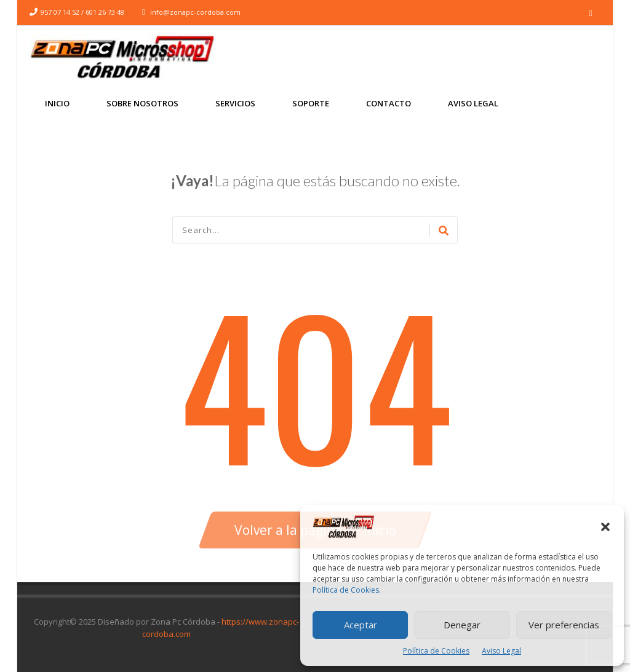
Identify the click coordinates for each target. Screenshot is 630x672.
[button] (605, 527)
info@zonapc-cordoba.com (195, 12)
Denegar (462, 625)
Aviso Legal (501, 651)
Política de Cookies (436, 651)
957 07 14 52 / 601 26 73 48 (82, 12)
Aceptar (361, 625)
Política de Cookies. (347, 590)
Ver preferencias (564, 625)
